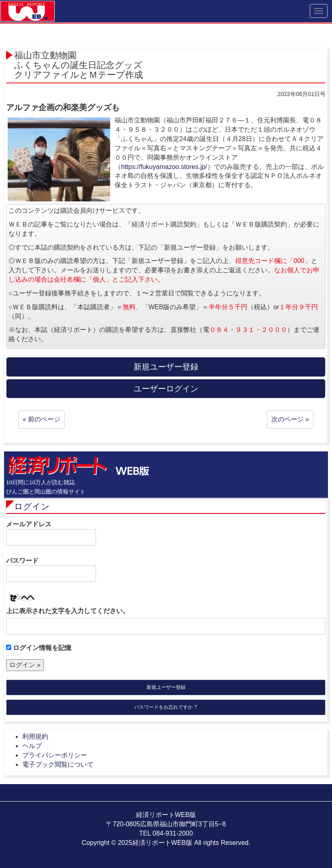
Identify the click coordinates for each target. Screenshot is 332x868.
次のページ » (290, 419)
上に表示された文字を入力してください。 (68, 611)
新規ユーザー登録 (166, 687)
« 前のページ (41, 419)
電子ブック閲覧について (58, 764)
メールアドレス (51, 533)
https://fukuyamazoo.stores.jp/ (164, 167)
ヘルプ (32, 746)
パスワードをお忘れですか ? (166, 707)
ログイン (32, 506)
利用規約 (35, 737)
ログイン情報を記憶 (39, 648)
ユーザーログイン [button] (166, 389)
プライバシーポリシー (55, 755)
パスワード (51, 570)
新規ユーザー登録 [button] (166, 367)
